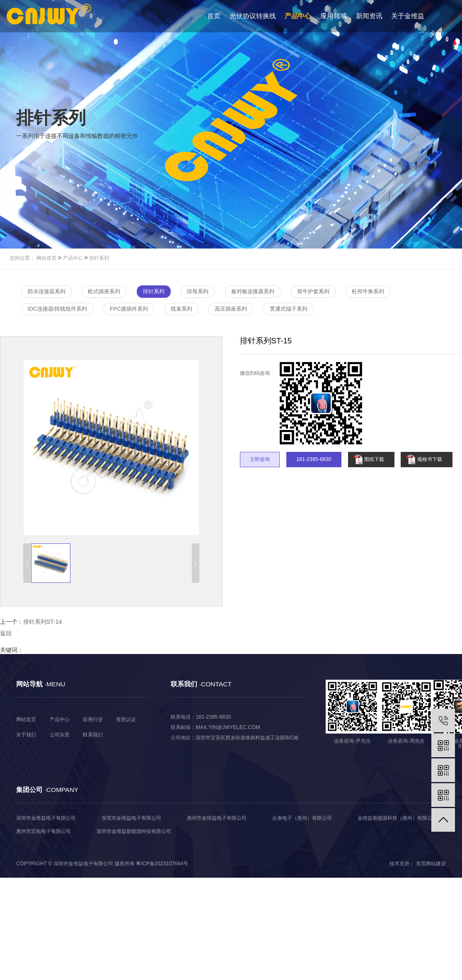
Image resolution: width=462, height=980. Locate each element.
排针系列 (98, 258)
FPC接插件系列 (129, 309)
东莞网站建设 (431, 864)
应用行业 (93, 719)
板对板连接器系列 (253, 291)
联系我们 (93, 735)
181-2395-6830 (314, 459)
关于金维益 (408, 16)
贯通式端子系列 (289, 309)
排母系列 (198, 291)
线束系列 (181, 309)
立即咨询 (260, 459)
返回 (6, 633)
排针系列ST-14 (42, 622)
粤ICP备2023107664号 (162, 864)
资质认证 (126, 719)
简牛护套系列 (313, 291)
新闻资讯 (369, 16)
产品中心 (298, 16)
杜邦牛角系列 (368, 291)
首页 (214, 16)
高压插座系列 (231, 309)
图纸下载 (374, 459)
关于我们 (26, 735)
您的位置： (22, 258)
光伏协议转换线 (253, 16)
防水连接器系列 (47, 291)
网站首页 (46, 258)
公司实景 (60, 735)
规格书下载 (430, 459)
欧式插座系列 (104, 291)
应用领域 (334, 16)
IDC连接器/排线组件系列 (58, 309)
